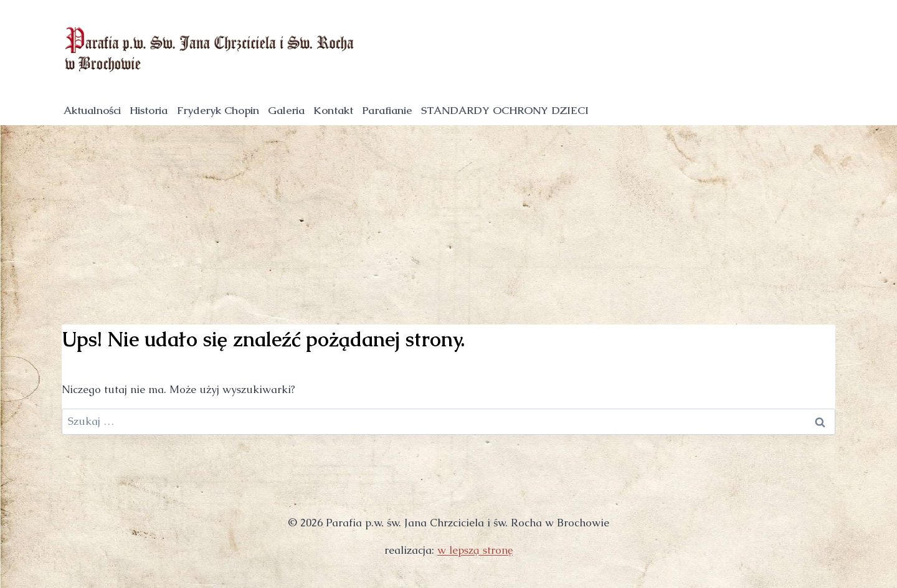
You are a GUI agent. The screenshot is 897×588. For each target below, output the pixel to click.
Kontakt (333, 110)
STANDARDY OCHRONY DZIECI (505, 110)
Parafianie (387, 110)
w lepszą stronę (475, 550)
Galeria (286, 110)
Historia (149, 110)
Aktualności (92, 110)
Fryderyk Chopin (218, 110)
